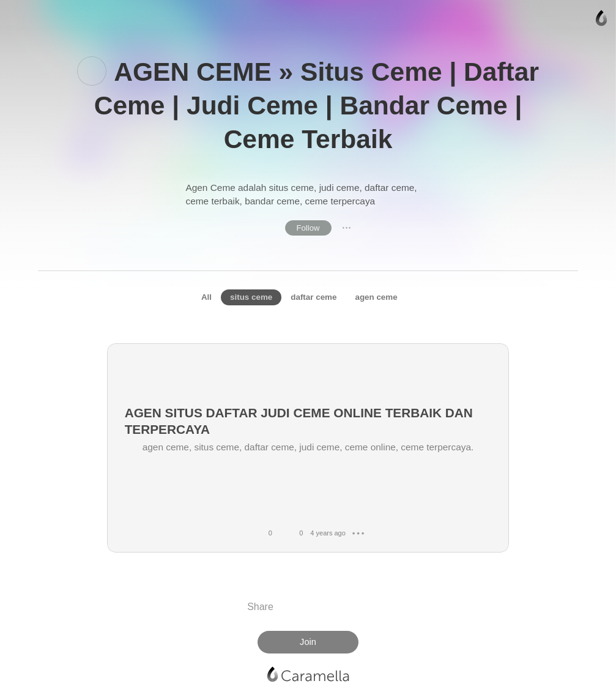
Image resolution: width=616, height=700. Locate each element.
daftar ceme (314, 297)
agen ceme (376, 297)
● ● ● (347, 228)
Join (308, 642)
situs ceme (251, 297)
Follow (308, 228)
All (206, 297)
